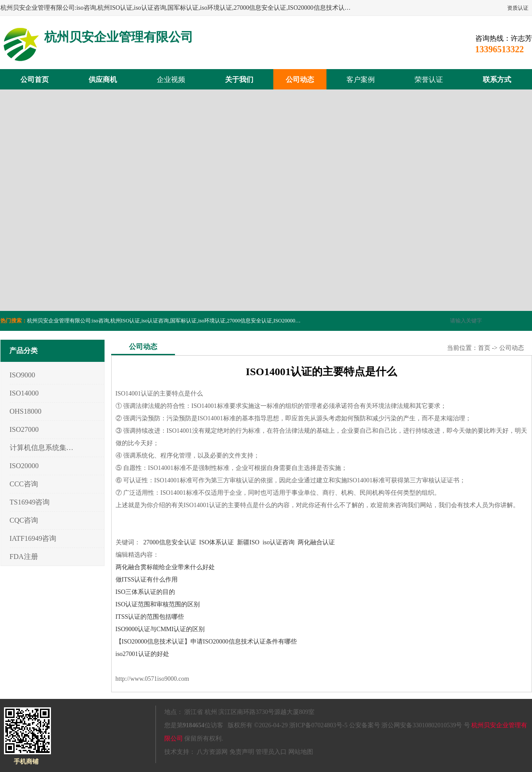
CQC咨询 (24, 520)
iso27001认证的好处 (142, 654)
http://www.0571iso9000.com (152, 679)
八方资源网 (212, 752)
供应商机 (103, 80)
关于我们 (239, 80)
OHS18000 (26, 411)
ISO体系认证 (217, 542)
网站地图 (301, 752)
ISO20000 (24, 466)
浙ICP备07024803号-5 (318, 725)
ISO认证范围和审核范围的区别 (158, 604)
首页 (484, 348)
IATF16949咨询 (33, 538)
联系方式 (497, 80)
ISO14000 (24, 393)
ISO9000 (23, 375)
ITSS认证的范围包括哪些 (150, 617)
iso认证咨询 (279, 542)
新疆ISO (248, 542)
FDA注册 (24, 557)
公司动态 (300, 80)
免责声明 (242, 752)
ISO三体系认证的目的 (146, 592)
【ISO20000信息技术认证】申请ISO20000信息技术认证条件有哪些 (206, 642)
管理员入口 (271, 752)
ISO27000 (24, 429)
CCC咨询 (24, 484)
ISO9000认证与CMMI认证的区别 (160, 629)
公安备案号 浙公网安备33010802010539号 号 (410, 725)
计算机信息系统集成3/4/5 (42, 448)
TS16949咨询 (30, 502)
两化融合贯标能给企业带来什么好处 (165, 567)
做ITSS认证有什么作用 (147, 580)
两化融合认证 (316, 542)
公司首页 (35, 80)
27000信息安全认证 (170, 542)
